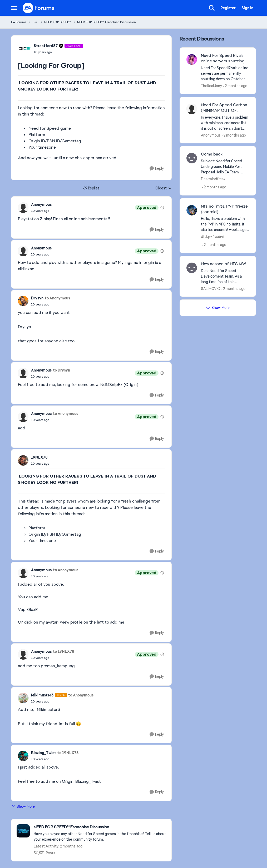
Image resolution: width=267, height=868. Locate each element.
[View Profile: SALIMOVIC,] (192, 268)
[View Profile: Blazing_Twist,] (23, 756)
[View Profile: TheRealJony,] (192, 59)
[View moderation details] (162, 208)
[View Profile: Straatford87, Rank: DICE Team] (24, 49)
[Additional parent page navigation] (35, 22)
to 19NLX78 (64, 651)
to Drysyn (61, 370)
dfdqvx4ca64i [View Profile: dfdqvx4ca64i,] (212, 237)
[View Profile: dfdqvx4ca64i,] (192, 210)
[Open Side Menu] (14, 8)
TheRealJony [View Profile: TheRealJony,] (211, 86)
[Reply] (157, 169)
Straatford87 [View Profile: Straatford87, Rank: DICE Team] (46, 46)
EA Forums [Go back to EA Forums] (19, 22)
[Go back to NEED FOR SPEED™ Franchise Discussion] (100, 827)
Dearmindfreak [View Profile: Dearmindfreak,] (213, 179)
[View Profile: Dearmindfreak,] (192, 158)
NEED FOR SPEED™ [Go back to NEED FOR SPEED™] (58, 22)
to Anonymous (57, 298)
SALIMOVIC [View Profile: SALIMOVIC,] (211, 288)
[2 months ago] (235, 86)
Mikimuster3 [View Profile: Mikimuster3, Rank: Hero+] (42, 695)
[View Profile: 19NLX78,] (23, 460)
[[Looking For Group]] (41, 211)
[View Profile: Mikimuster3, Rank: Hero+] (23, 698)
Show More (23, 806)
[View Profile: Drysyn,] (23, 301)
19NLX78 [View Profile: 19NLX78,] (39, 457)
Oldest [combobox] (164, 188)
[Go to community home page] (39, 8)
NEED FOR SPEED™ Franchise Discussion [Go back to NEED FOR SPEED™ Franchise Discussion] (107, 22)
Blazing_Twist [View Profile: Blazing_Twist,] (44, 753)
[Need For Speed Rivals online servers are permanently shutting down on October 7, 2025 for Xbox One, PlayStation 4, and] (225, 74)
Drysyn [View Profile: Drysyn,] (37, 298)
